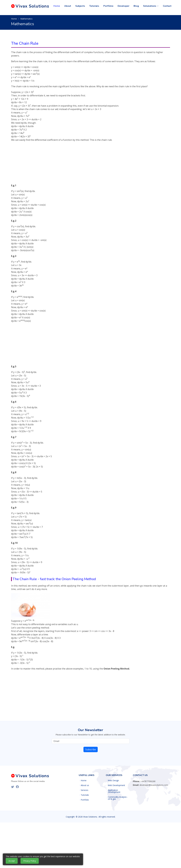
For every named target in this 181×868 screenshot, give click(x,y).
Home (57, 6)
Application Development (114, 791)
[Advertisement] (91, 164)
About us (85, 785)
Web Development (116, 785)
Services (85, 790)
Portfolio (108, 6)
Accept (12, 861)
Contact (167, 6)
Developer (123, 6)
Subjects (80, 6)
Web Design (113, 780)
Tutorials (94, 6)
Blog (136, 6)
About (68, 6)
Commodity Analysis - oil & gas (118, 798)
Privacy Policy (30, 861)
